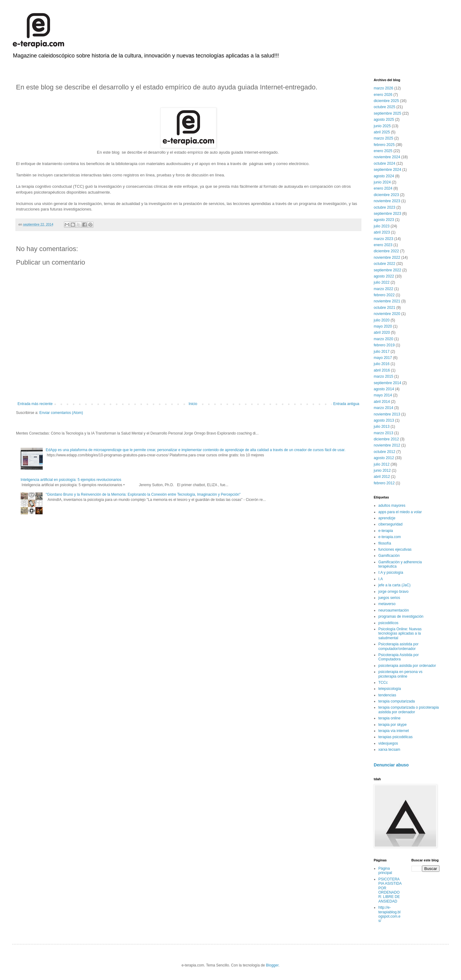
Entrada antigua (346, 404)
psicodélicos (388, 623)
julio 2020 (382, 320)
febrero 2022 (384, 295)
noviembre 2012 (387, 445)
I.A (381, 579)
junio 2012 (382, 470)
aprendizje (387, 518)
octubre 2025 (384, 107)
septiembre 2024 (387, 170)
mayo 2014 (383, 395)
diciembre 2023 (386, 195)
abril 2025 (382, 132)
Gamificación (389, 556)
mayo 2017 (383, 358)
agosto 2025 (384, 120)
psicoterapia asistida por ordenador (407, 666)
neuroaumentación (394, 610)
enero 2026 (383, 95)
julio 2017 (382, 352)
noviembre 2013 (387, 414)
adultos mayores (392, 506)
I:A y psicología (391, 573)
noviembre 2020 (387, 314)
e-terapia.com (390, 537)
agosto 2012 (384, 458)
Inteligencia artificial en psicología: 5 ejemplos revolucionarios (71, 480)
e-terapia (386, 531)
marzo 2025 (383, 138)
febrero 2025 (384, 145)
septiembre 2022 (387, 270)
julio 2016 (382, 364)
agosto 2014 (384, 389)
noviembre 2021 (387, 301)
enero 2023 (383, 245)
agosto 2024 (384, 176)
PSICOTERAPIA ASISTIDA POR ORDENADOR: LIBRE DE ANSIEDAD (390, 890)
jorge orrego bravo (393, 592)
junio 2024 (382, 182)
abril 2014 (382, 402)
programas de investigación (401, 616)
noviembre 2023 (387, 201)
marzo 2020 (383, 339)
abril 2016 (382, 370)
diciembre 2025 (386, 101)
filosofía (385, 543)
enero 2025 (383, 151)
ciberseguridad (390, 524)
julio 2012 (382, 464)
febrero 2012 (384, 483)
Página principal (385, 871)
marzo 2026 (383, 88)
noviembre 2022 (387, 258)
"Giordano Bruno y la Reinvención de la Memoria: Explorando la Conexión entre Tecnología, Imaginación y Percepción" (143, 494)
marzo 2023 (383, 239)
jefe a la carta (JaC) (394, 585)
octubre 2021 (384, 308)
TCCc (383, 683)
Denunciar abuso (391, 765)
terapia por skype (392, 725)
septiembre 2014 (387, 383)
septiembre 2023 (387, 214)
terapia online (389, 718)
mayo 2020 (383, 326)
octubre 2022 (384, 264)
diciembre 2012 (386, 439)
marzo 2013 (383, 433)
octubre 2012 (384, 452)
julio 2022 (382, 282)
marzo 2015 (383, 376)
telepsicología (390, 689)
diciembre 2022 (386, 251)
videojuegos (388, 743)
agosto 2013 (384, 420)
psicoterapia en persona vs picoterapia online (400, 674)
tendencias (387, 695)
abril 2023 (382, 232)
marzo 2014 (383, 408)
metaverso (387, 604)
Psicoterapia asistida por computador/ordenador (398, 646)
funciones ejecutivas (395, 549)
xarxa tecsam (389, 750)
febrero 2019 (384, 345)
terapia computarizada (397, 701)
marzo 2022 (383, 289)
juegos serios (389, 598)
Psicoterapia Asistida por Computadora (398, 657)
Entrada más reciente (35, 404)
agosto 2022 (384, 276)
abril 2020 (382, 333)
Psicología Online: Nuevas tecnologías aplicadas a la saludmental (400, 634)
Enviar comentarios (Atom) (61, 413)
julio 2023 (382, 226)
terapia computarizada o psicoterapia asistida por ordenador (409, 710)
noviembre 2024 (387, 157)
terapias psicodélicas (395, 737)
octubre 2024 (384, 163)
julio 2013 (382, 427)
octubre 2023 (384, 207)
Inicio (193, 404)
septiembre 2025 (387, 113)
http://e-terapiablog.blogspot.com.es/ (389, 914)
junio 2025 (382, 126)
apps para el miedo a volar (400, 512)
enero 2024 (383, 188)
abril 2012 (382, 477)
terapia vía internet (394, 731)
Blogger (272, 965)
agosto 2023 (384, 220)
